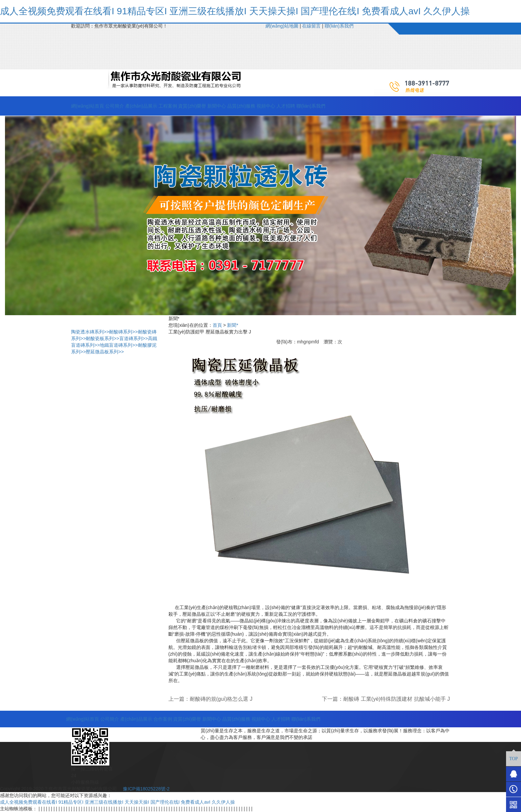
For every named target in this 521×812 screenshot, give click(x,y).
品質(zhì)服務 (241, 106)
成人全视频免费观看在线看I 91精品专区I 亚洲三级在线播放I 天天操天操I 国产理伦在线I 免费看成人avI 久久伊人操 (235, 11)
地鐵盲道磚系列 (119, 345)
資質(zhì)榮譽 (192, 106)
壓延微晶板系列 (105, 352)
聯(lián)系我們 (339, 26)
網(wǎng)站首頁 (88, 106)
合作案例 (163, 719)
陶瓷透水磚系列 (90, 332)
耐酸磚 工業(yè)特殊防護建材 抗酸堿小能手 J (397, 699)
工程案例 (168, 106)
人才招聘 (286, 106)
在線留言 (311, 26)
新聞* (232, 325)
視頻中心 (266, 106)
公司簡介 (115, 106)
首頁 (217, 325)
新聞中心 (217, 106)
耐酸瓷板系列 (102, 338)
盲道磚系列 (134, 338)
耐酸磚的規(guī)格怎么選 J (221, 699)
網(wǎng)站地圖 (282, 26)
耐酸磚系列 (123, 332)
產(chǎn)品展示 (141, 106)
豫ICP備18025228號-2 (146, 789)
